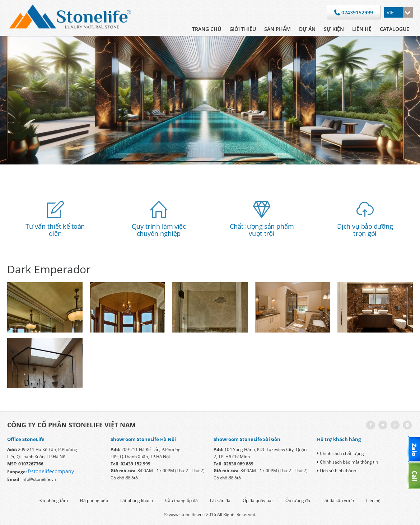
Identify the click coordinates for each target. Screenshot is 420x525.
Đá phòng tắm (54, 500)
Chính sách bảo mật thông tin (347, 462)
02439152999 (354, 13)
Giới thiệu (243, 29)
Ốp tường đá (298, 500)
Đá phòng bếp (94, 500)
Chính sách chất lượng (340, 453)
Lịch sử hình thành (337, 471)
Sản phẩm (277, 29)
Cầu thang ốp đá (181, 500)
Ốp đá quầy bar (258, 500)
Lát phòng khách (137, 500)
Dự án (307, 29)
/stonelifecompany (52, 471)
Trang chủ (207, 29)
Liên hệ (362, 29)
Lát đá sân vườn (338, 500)
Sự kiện (334, 29)
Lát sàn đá (220, 500)
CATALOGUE (395, 29)
